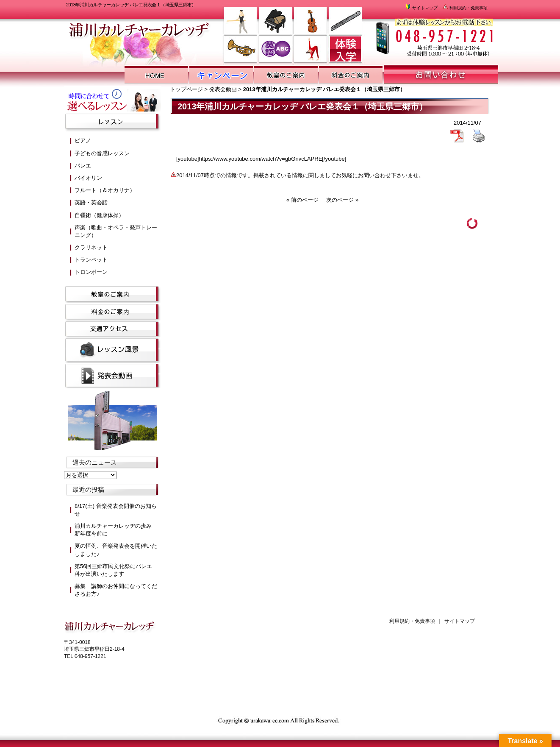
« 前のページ (302, 200)
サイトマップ (421, 8)
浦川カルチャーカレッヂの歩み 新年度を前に (116, 530)
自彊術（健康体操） (99, 215)
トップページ (186, 89)
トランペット (91, 260)
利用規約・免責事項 (465, 8)
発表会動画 (223, 89)
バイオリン (88, 178)
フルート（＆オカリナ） (105, 190)
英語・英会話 (91, 202)
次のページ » (342, 200)
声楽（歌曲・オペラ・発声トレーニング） (116, 231)
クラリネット (91, 247)
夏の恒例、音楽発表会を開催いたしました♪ (116, 550)
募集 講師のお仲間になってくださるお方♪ (116, 590)
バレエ (83, 166)
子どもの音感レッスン (102, 153)
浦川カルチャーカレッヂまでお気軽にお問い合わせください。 (434, 34)
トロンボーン (91, 272)
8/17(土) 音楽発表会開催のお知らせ (116, 510)
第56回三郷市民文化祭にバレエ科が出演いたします (113, 570)
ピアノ (83, 141)
